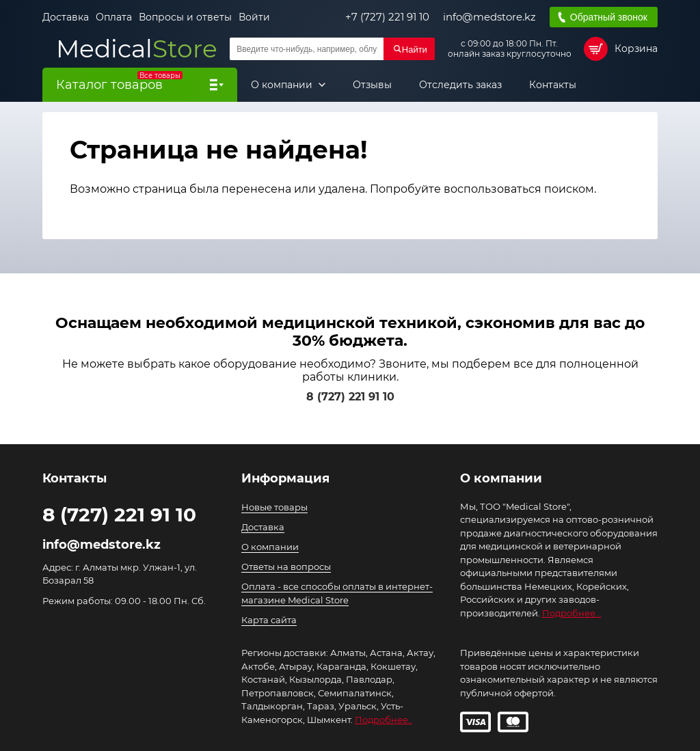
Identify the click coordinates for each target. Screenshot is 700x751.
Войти (254, 17)
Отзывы (372, 85)
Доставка (66, 17)
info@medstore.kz (489, 17)
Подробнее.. (383, 720)
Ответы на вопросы (286, 566)
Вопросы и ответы (185, 17)
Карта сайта (269, 620)
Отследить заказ (460, 85)
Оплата (114, 17)
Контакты (553, 85)
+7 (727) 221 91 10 (387, 17)
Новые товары (274, 507)
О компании (283, 85)
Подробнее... (572, 613)
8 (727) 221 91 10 (350, 397)
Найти (415, 50)
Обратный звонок (609, 17)
